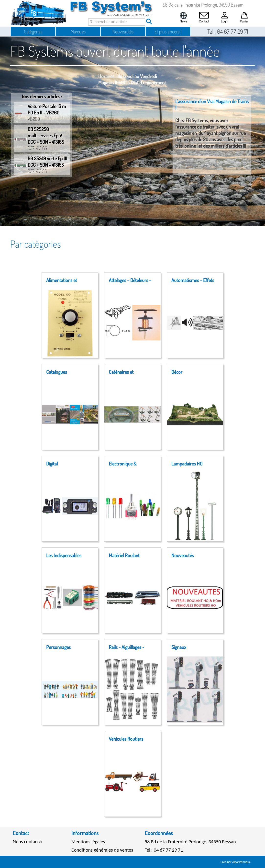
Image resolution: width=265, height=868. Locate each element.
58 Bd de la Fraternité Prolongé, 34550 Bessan (190, 842)
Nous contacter (28, 841)
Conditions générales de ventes (102, 850)
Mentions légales (88, 842)
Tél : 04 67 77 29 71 (164, 850)
